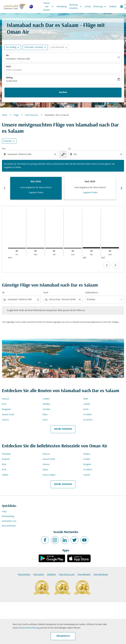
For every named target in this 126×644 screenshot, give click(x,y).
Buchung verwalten (76, 7)
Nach (8, 67)
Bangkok (87, 464)
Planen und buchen (49, 7)
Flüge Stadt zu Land (67, 575)
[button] (35, 47)
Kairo (45, 420)
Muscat (5, 399)
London (46, 399)
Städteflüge (51, 575)
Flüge (16, 115)
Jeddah (5, 475)
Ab (7, 55)
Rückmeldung (8, 516)
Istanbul (46, 409)
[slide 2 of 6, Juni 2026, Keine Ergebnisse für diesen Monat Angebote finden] (90, 188)
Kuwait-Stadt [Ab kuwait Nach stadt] (8, 415)
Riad (4, 464)
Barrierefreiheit (9, 526)
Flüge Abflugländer (101, 575)
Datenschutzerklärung (29, 628)
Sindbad (113, 7)
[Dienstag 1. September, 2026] (92, 248)
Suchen (63, 92)
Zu (69, 149)
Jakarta (5, 420)
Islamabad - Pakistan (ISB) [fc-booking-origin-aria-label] (18, 59)
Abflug (9, 78)
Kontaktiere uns (9, 521)
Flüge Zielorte (39, 575)
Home (5, 115)
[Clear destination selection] (122, 154)
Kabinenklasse (92, 293)
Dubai (45, 470)
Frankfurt (88, 415)
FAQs (4, 512)
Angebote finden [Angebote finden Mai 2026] (36, 193)
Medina (87, 454)
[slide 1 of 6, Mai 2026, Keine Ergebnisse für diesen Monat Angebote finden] (36, 188)
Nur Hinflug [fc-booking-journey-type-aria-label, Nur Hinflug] (11, 47)
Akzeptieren (63, 636)
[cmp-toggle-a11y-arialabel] (63, 154)
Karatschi (88, 420)
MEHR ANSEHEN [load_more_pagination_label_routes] (63, 429)
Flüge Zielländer (24, 575)
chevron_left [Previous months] (5, 188)
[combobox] (30, 154)
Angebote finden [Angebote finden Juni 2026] (90, 193)
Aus (4, 149)
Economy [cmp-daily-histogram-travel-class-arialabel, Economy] (8, 141)
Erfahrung (100, 7)
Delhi (86, 399)
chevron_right (115, 265)
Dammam (6, 454)
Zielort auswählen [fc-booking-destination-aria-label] (14, 70)
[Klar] (119, 57)
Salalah (87, 404)
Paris (4, 404)
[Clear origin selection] (55, 154)
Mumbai (46, 404)
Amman (46, 464)
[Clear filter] (38, 300)
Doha (45, 415)
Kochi (86, 409)
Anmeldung (61, 7)
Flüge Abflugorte (84, 575)
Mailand (6, 459)
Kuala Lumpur (49, 475)
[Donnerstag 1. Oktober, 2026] (110, 248)
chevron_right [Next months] (121, 188)
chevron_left (107, 265)
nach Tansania (32, 115)
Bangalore (7, 409)
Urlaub (88, 7)
